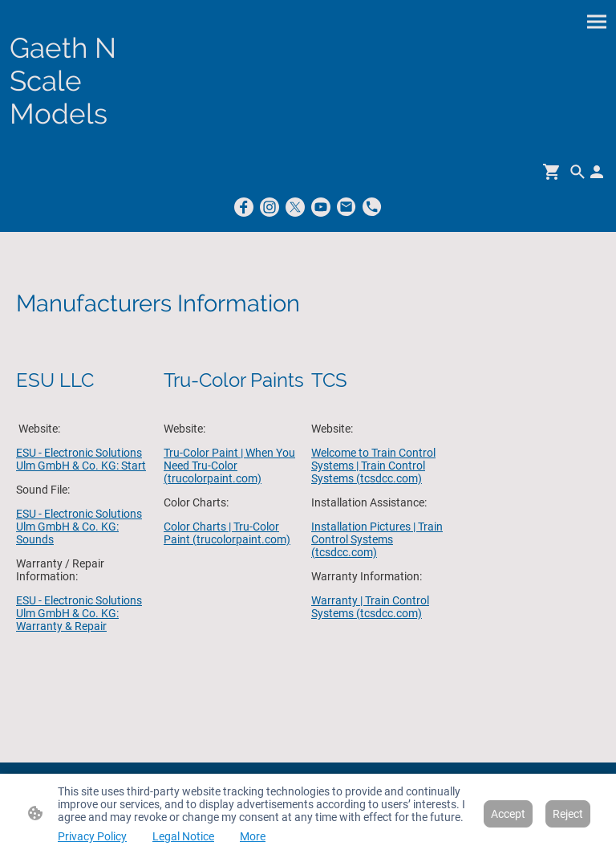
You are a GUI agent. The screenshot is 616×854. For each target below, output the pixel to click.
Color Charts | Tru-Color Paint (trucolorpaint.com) (227, 533)
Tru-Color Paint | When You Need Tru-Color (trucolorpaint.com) (229, 466)
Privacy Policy (92, 836)
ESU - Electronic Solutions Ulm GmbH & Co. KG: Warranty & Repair (79, 613)
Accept (508, 814)
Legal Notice (183, 836)
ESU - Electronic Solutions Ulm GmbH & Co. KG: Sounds (79, 527)
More (253, 836)
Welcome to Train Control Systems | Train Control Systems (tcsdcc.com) (373, 466)
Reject (568, 814)
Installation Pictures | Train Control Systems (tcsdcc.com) (377, 539)
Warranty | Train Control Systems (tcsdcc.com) (370, 607)
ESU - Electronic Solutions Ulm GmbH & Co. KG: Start (81, 459)
